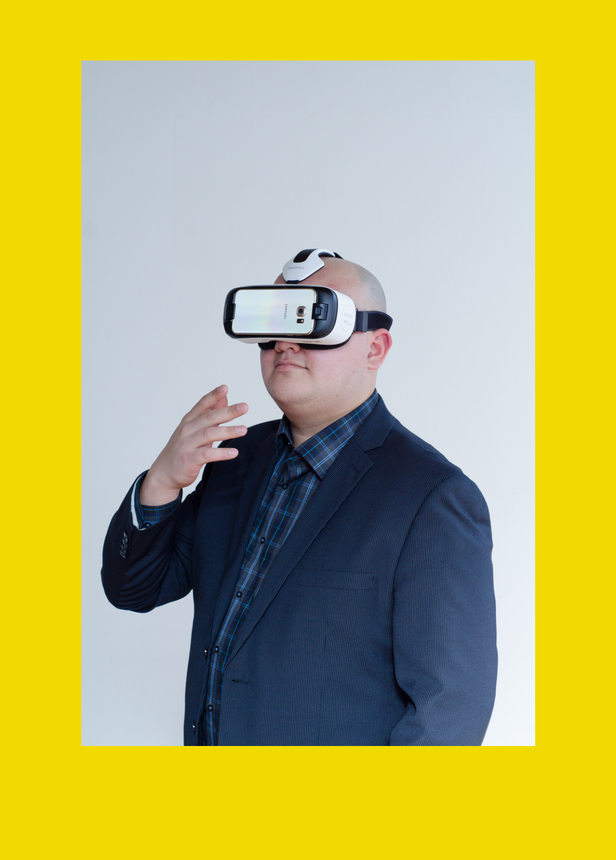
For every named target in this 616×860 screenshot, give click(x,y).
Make (130, 834)
